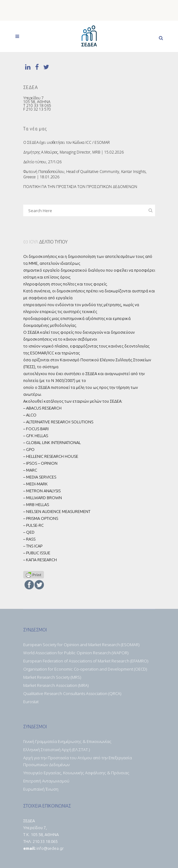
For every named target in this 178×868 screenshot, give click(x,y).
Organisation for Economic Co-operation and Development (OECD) (85, 669)
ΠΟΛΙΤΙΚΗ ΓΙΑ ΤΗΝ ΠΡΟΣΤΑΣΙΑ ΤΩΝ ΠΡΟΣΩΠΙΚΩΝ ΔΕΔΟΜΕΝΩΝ (80, 187)
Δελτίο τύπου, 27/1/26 (42, 162)
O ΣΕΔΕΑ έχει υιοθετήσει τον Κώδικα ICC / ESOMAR (67, 142)
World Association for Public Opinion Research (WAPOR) (76, 653)
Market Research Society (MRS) (52, 677)
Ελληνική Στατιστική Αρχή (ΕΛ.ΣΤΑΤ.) (57, 750)
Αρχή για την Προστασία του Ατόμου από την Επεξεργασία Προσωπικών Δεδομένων (78, 761)
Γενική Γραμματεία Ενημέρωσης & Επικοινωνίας (67, 741)
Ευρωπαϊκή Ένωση (41, 789)
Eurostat (31, 702)
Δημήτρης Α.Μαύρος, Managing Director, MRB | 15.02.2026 (73, 152)
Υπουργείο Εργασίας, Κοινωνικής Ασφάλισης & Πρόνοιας (76, 773)
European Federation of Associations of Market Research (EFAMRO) (86, 661)
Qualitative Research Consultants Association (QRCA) (72, 693)
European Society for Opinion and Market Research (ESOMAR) (81, 645)
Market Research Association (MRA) (56, 685)
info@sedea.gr (50, 848)
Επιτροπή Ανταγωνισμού (46, 781)
